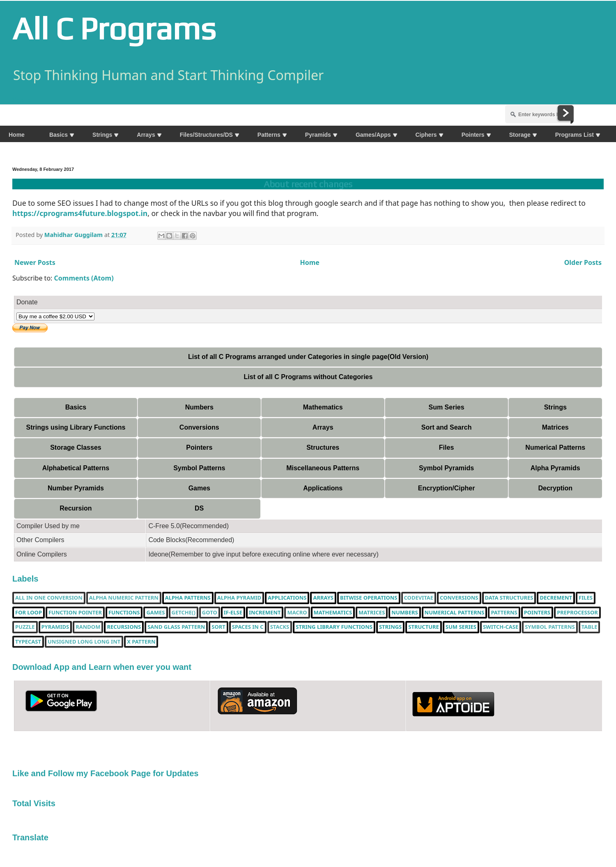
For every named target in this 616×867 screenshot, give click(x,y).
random (88, 627)
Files (446, 447)
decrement (556, 598)
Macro (297, 613)
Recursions (124, 627)
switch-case (501, 627)
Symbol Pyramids (446, 468)
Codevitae (419, 598)
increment (265, 613)
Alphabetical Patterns (76, 468)
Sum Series (446, 407)
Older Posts (583, 262)
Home (309, 262)
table (590, 627)
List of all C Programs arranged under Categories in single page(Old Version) (308, 357)
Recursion (76, 508)
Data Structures (509, 598)
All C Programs (114, 28)
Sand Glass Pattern (176, 627)
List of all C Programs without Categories (308, 377)
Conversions (199, 427)
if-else (233, 613)
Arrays (323, 427)
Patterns (504, 613)
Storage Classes (76, 447)
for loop (29, 613)
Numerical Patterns (555, 447)
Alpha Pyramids (555, 468)
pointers (537, 613)
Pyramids (55, 627)
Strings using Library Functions (76, 427)
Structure (424, 627)
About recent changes (308, 184)
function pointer (75, 613)
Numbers (199, 407)
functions (124, 613)
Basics (76, 407)
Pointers (199, 447)
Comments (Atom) (84, 278)
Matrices (555, 427)
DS (199, 508)
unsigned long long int (84, 642)
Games (199, 488)
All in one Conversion (49, 598)
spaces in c (248, 627)
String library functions (334, 627)
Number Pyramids (76, 488)
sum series (461, 627)
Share (22, 100)
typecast (28, 642)
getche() (184, 613)
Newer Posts (35, 262)
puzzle (25, 627)
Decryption (555, 488)
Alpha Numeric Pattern (124, 598)
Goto (210, 613)
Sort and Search (447, 427)
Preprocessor (577, 613)
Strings (555, 407)
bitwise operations (369, 598)
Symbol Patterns (199, 468)
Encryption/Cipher (447, 488)
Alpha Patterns (188, 598)
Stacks (280, 627)
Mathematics (323, 407)
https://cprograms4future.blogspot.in (80, 213)
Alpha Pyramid (239, 598)
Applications (323, 488)
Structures (323, 447)
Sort (218, 627)
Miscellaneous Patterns (323, 468)
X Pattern (141, 642)
